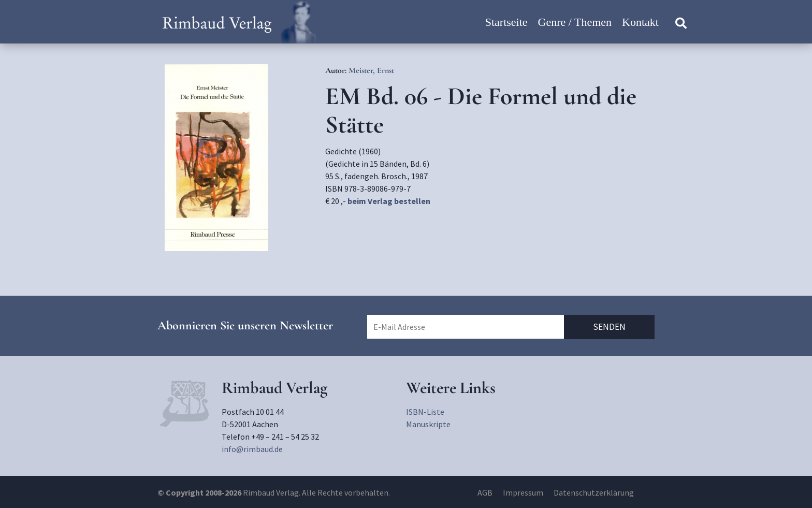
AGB (485, 492)
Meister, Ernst (371, 70)
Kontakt (640, 22)
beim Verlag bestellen (389, 201)
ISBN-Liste (425, 412)
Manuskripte (428, 424)
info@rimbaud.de (252, 449)
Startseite (506, 22)
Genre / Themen (575, 22)
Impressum (523, 492)
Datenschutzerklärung (594, 492)
